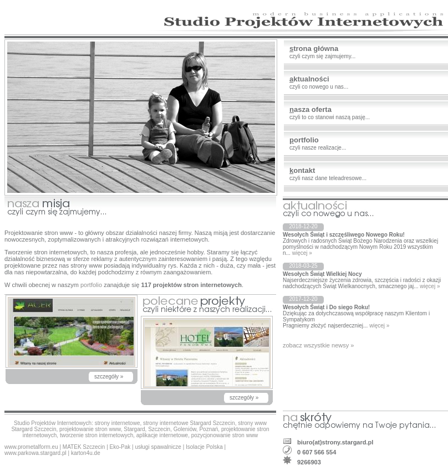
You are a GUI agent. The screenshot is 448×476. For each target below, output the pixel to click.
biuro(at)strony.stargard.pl (335, 442)
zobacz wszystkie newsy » (318, 345)
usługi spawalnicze (158, 447)
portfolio (91, 285)
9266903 (309, 462)
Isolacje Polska (204, 447)
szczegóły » (109, 377)
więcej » (302, 253)
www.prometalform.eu (31, 447)
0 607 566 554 (317, 452)
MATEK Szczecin (84, 447)
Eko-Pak (120, 447)
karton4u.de (86, 453)
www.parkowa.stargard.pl (35, 453)
